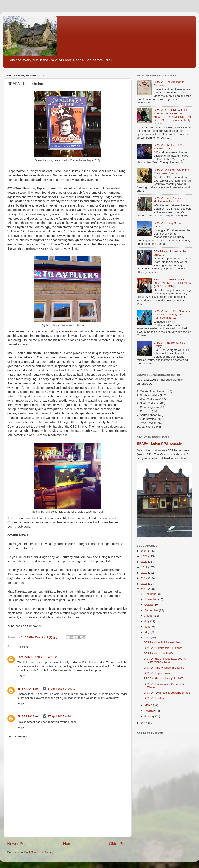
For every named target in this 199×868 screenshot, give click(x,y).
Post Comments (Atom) (39, 852)
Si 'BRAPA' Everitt (29, 689)
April (148, 637)
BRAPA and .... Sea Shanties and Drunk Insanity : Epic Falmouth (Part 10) (172, 314)
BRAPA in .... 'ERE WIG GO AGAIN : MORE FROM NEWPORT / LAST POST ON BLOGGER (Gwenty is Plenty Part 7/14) (172, 117)
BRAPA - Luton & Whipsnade (159, 443)
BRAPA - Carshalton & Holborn (163, 648)
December (151, 594)
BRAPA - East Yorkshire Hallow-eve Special (169, 200)
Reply (21, 676)
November (151, 599)
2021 (145, 556)
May (147, 632)
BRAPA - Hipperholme (158, 673)
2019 (145, 567)
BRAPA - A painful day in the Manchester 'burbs (171, 172)
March (149, 705)
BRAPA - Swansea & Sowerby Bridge (167, 693)
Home (68, 844)
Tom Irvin (24, 657)
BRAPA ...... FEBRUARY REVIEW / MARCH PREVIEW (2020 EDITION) (172, 283)
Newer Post (17, 844)
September (152, 610)
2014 (145, 723)
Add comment (18, 736)
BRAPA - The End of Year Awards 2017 (170, 147)
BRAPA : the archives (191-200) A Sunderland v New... (165, 660)
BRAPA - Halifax (154, 698)
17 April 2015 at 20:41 (61, 689)
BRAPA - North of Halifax (159, 653)
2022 (145, 551)
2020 (145, 562)
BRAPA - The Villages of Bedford (164, 668)
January (150, 716)
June (148, 627)
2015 (145, 589)
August (149, 616)
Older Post (118, 844)
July (147, 621)
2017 (145, 578)
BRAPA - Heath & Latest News (163, 642)
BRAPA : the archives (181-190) (164, 678)
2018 (145, 573)
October (150, 605)
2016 (145, 584)
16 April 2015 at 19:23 (45, 657)
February (150, 711)
